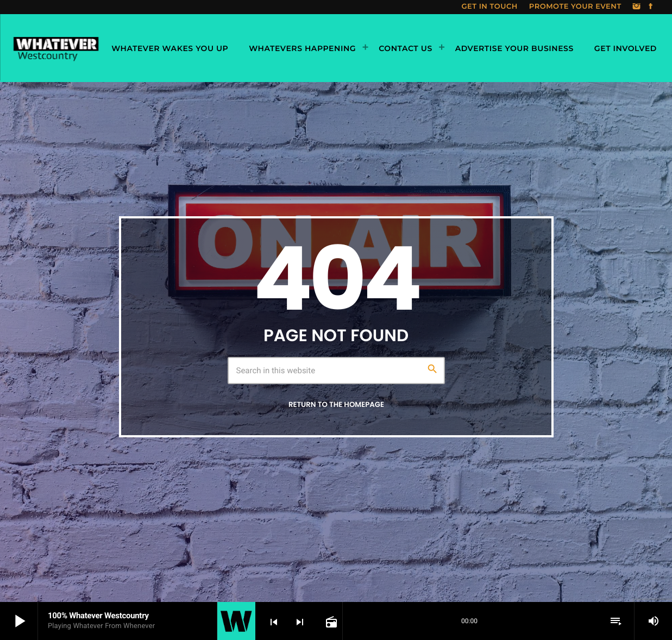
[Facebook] (651, 7)
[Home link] (56, 48)
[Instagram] (637, 7)
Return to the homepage (336, 404)
